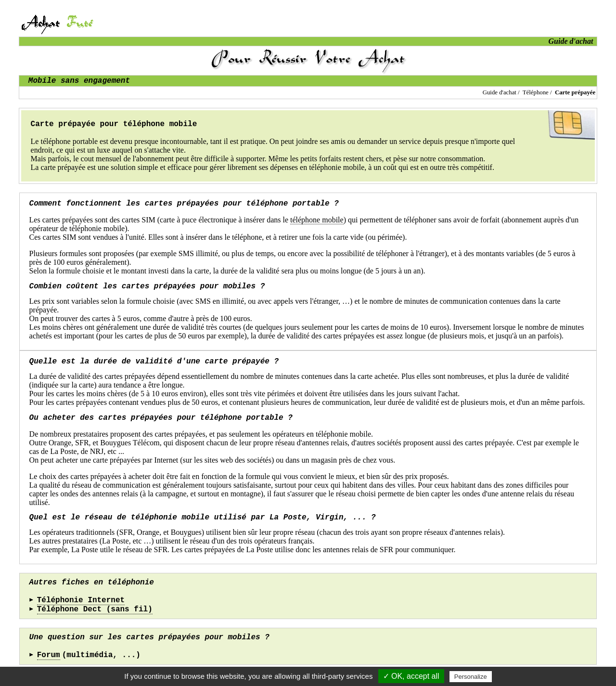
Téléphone (536, 92)
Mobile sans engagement (79, 81)
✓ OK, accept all (411, 676)
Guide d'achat (500, 92)
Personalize (471, 677)
